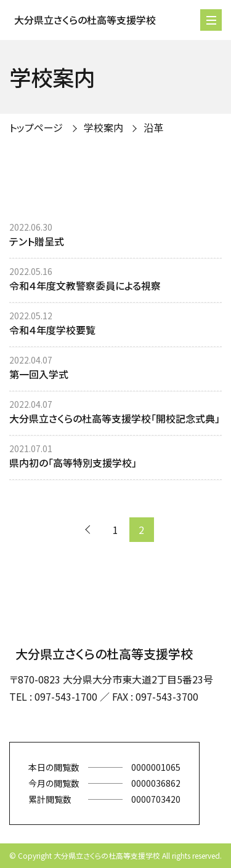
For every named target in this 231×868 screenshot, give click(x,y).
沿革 (153, 127)
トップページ (36, 127)
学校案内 (103, 127)
